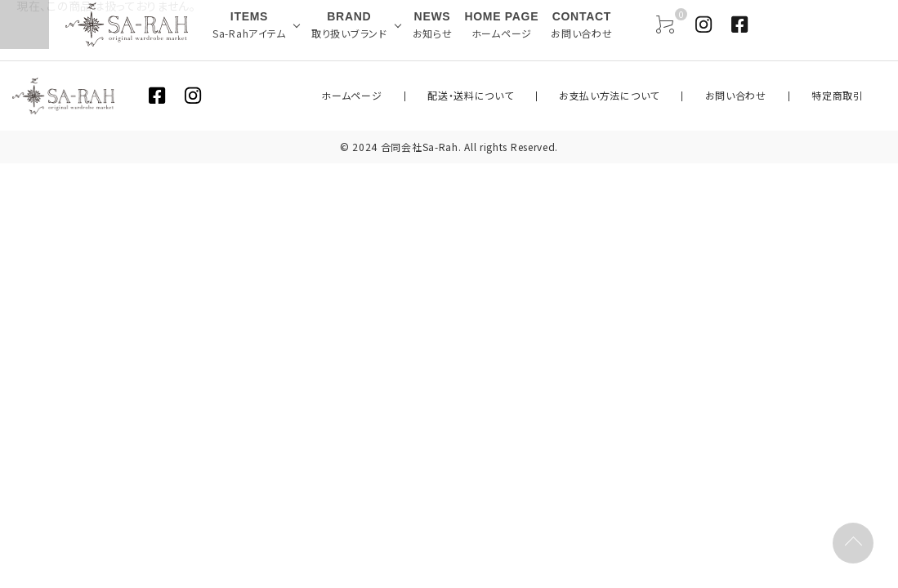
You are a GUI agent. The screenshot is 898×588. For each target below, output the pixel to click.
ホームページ (449, 96)
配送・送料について (546, 96)
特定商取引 (849, 96)
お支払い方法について (663, 96)
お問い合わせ (768, 96)
